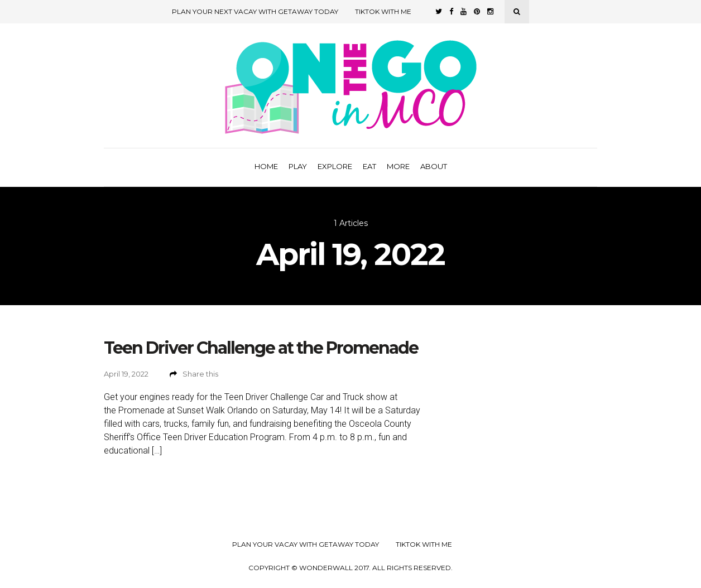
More (398, 166)
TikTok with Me (383, 11)
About (434, 166)
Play (298, 166)
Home (266, 166)
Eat (369, 166)
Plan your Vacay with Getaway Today (306, 544)
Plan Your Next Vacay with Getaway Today (255, 11)
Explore (335, 166)
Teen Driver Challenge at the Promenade (261, 348)
